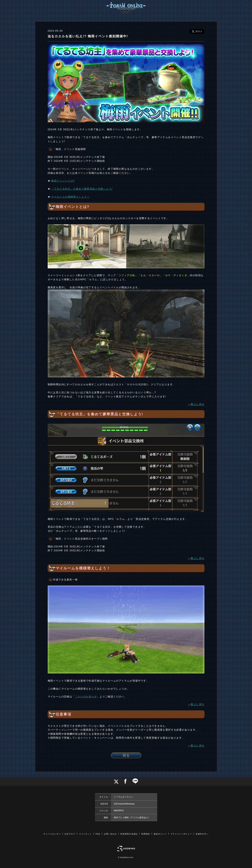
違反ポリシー (160, 834)
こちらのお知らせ (86, 696)
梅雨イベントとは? (63, 181)
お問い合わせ (110, 834)
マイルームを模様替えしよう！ (70, 197)
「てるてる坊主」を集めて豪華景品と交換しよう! (82, 189)
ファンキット (85, 834)
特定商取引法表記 (129, 834)
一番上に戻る (196, 404)
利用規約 (146, 834)
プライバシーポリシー (181, 834)
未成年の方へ (202, 834)
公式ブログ (70, 834)
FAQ (98, 834)
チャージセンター (52, 834)
